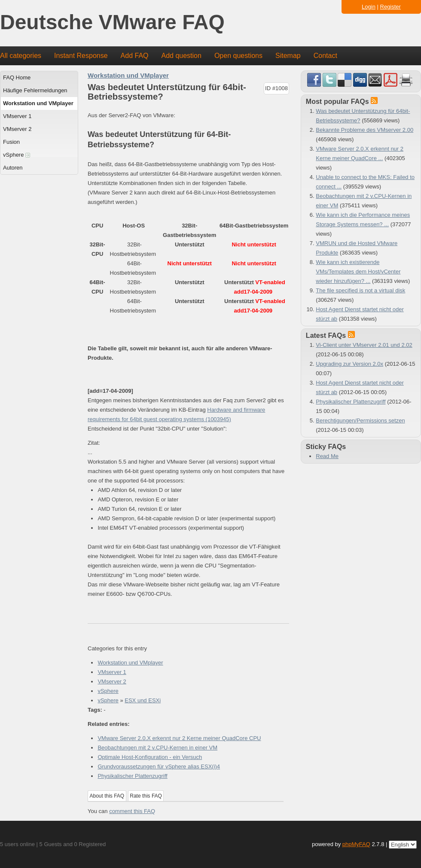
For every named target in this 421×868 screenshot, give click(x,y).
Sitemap (288, 56)
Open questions (238, 56)
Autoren (13, 168)
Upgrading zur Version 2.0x (349, 364)
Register (390, 7)
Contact (325, 56)
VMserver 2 (17, 129)
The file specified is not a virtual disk (360, 290)
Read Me (327, 456)
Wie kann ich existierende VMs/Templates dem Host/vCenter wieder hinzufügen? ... (358, 272)
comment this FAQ (132, 811)
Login (369, 7)
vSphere (17, 155)
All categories (21, 56)
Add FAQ (135, 56)
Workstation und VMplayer (38, 103)
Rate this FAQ (146, 796)
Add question (182, 56)
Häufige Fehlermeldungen (35, 90)
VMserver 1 (17, 116)
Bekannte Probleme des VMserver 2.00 (365, 130)
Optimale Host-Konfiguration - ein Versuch (150, 757)
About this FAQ (107, 796)
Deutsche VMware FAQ (112, 23)
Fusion (11, 142)
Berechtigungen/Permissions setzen (360, 420)
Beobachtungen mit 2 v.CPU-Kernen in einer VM (157, 748)
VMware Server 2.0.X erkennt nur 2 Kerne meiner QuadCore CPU (179, 738)
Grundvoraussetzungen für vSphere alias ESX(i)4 (159, 766)
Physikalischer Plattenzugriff (132, 776)
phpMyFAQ (356, 844)
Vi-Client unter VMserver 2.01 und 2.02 (364, 345)
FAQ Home (17, 77)
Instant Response (81, 56)
